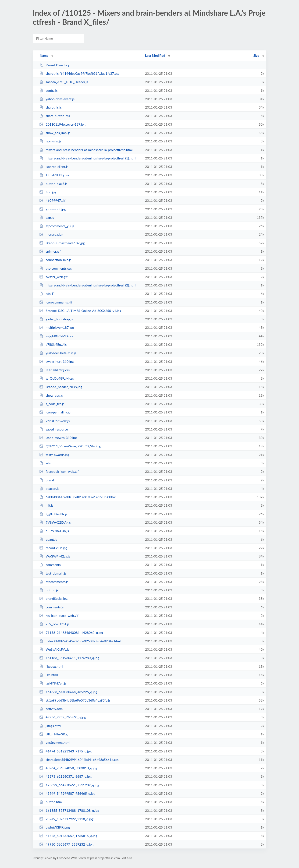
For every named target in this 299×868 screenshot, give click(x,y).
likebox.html (51, 666)
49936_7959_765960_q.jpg (62, 717)
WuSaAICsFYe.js (54, 649)
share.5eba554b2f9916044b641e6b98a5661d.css (79, 760)
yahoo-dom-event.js (57, 99)
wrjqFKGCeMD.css (56, 336)
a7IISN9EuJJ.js (53, 344)
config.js (48, 90)
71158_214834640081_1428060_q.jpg (71, 633)
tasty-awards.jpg (54, 455)
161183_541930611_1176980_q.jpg (69, 658)
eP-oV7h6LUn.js (54, 531)
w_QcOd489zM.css (57, 378)
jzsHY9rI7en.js (53, 683)
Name (44, 55)
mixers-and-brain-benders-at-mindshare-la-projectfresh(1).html (88, 158)
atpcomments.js (54, 582)
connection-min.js (55, 260)
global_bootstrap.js (56, 319)
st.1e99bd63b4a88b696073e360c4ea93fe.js (75, 700)
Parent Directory (54, 65)
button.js (49, 590)
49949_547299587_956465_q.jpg (67, 793)
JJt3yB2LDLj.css (54, 175)
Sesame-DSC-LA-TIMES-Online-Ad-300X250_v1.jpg (80, 311)
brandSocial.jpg (53, 598)
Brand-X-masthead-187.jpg (62, 243)
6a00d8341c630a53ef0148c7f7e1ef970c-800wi (78, 497)
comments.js (51, 607)
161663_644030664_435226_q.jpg (68, 692)
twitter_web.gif (53, 277)
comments (50, 565)
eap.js (47, 217)
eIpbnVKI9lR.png (55, 827)
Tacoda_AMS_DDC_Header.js (64, 82)
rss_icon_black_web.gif (59, 616)
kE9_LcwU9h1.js (54, 624)
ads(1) (47, 294)
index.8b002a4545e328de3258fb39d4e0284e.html (80, 641)
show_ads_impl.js (55, 133)
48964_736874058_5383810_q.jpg (68, 768)
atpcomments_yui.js (57, 226)
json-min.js (50, 141)
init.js (46, 505)
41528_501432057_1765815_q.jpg (68, 836)
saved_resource (53, 429)
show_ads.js (51, 395)
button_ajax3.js (53, 184)
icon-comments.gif (56, 302)
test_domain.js (53, 573)
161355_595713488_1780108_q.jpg (69, 810)
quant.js (48, 539)
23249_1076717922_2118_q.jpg (66, 819)
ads (45, 463)
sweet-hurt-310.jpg (56, 362)
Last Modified (155, 55)
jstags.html (50, 726)
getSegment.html (55, 743)
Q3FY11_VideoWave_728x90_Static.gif (71, 446)
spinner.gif (50, 251)
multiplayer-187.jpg (57, 327)
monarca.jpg (51, 234)
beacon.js (49, 489)
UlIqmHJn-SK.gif (54, 734)
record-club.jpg (53, 548)
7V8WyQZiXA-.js (55, 522)
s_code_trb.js (52, 404)
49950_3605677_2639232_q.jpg (66, 844)
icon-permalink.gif (55, 412)
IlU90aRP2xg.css (54, 370)
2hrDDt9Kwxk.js (54, 421)
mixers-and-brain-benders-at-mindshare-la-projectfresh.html (86, 150)
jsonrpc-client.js (54, 167)
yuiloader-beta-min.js (58, 353)
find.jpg (48, 192)
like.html (48, 675)
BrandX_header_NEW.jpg (61, 387)
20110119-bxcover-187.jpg (62, 124)
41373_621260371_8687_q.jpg (65, 776)
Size (256, 55)
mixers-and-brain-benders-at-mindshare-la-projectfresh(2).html (88, 285)
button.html (51, 802)
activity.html (51, 709)
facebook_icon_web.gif (59, 471)
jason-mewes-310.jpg (58, 438)
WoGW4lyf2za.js (55, 556)
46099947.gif (52, 200)
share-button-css (55, 116)
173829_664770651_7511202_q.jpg (69, 785)
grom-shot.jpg (52, 209)
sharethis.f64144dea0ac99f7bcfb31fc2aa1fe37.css (79, 73)
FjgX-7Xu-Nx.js (53, 514)
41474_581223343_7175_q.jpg (65, 751)
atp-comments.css (55, 268)
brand (47, 480)
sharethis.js (50, 107)
